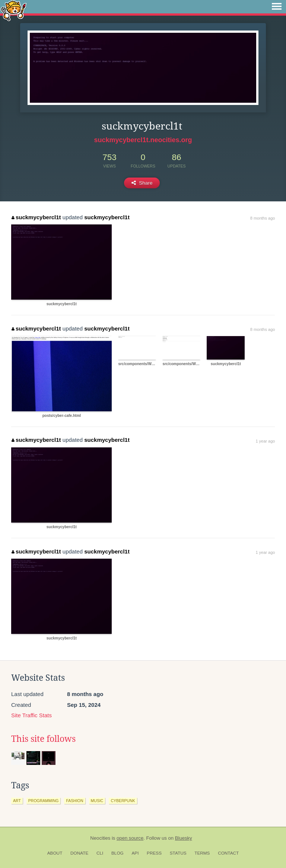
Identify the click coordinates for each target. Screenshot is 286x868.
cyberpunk (123, 801)
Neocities (100, 838)
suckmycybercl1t (36, 217)
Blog (117, 853)
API (135, 853)
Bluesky (184, 838)
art (17, 801)
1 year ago (265, 441)
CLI (100, 853)
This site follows (43, 739)
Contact (228, 853)
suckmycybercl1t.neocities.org (143, 140)
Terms (202, 853)
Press (154, 853)
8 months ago (263, 218)
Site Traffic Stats (31, 715)
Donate (79, 853)
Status (178, 853)
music (97, 801)
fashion (74, 801)
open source (130, 838)
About (55, 853)
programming (44, 801)
